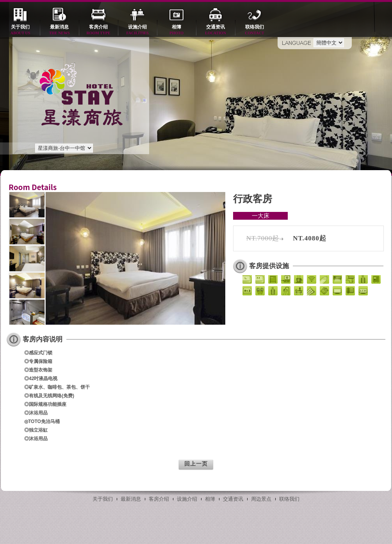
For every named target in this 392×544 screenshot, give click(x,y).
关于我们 (20, 30)
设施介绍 (137, 30)
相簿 (176, 30)
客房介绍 (98, 30)
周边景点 (261, 499)
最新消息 (59, 30)
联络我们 (255, 30)
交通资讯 (216, 30)
